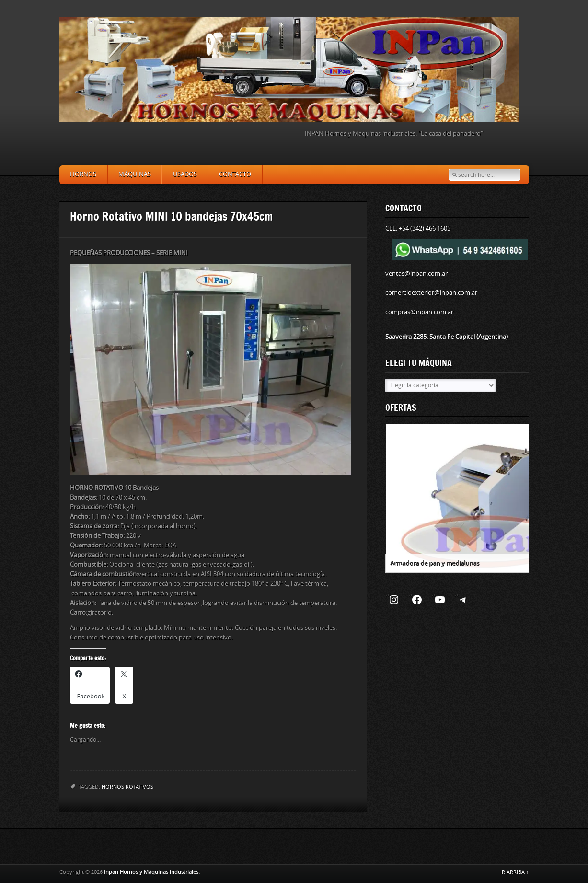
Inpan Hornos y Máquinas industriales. (152, 872)
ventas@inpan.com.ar (416, 273)
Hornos (83, 174)
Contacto (235, 174)
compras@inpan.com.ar (419, 312)
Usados (185, 174)
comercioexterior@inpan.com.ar (431, 293)
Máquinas (135, 174)
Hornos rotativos (127, 787)
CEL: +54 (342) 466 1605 (418, 228)
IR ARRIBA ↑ (515, 872)
